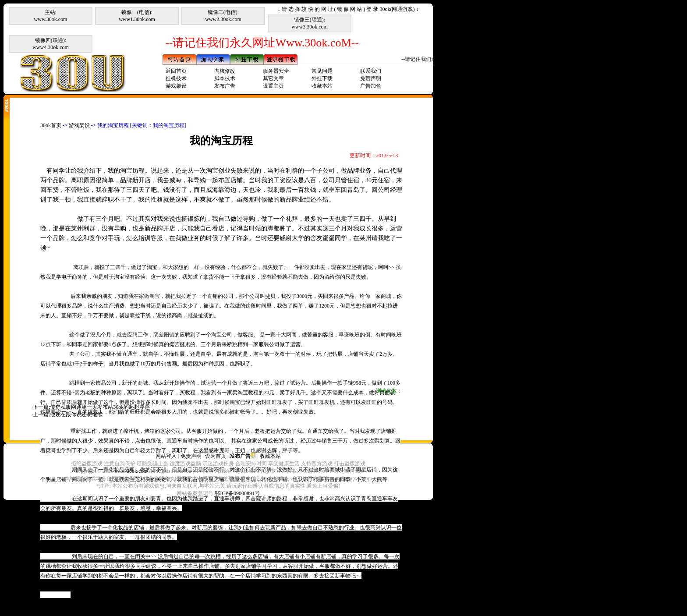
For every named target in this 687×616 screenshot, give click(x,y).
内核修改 (225, 71)
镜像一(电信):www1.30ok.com (137, 16)
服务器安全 (276, 71)
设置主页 (273, 86)
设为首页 (216, 456)
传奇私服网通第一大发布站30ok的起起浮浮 (100, 407)
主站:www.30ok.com (51, 16)
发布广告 (225, 86)
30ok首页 (51, 125)
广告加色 (371, 86)
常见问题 (322, 71)
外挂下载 (322, 78)
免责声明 (371, 78)
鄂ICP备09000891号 (237, 493)
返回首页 (176, 71)
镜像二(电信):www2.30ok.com (223, 16)
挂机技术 (176, 78)
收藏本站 (322, 86)
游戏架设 (176, 86)
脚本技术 (225, 78)
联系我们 (371, 71)
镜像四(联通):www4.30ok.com (51, 44)
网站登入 (166, 456)
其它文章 (273, 78)
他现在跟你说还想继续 (76, 414)
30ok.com (137, 471)
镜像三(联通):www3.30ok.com (310, 23)
